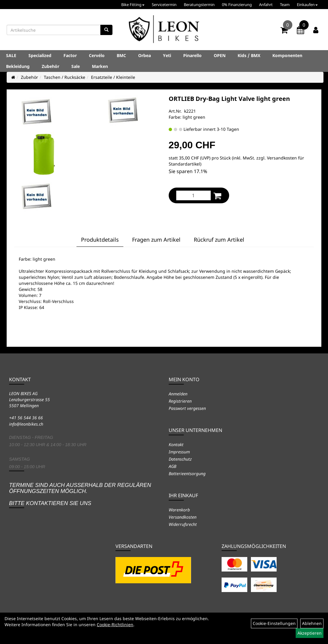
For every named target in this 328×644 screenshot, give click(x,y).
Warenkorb (179, 510)
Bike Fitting (133, 5)
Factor (70, 55)
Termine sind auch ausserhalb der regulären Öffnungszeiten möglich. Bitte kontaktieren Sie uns (80, 494)
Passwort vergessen (187, 408)
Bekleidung (18, 66)
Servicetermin (164, 5)
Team (285, 5)
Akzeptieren (310, 633)
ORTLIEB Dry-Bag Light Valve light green (229, 99)
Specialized (40, 55)
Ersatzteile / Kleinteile (113, 77)
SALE (11, 55)
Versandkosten (183, 517)
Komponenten (287, 55)
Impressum (179, 452)
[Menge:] (193, 195)
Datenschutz (180, 459)
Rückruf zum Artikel (219, 240)
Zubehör (50, 66)
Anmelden (178, 394)
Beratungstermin (199, 5)
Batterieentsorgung (187, 473)
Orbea (145, 55)
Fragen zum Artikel (156, 240)
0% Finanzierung (237, 5)
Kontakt (176, 444)
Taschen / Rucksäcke (65, 77)
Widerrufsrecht (183, 524)
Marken (100, 66)
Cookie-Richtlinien (115, 625)
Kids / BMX (249, 55)
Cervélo (97, 55)
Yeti (167, 55)
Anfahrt (266, 5)
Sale (76, 66)
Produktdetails (100, 240)
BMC (121, 55)
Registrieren (180, 401)
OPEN (220, 55)
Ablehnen (312, 623)
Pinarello (192, 55)
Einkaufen (307, 5)
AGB (172, 466)
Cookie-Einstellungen (274, 623)
